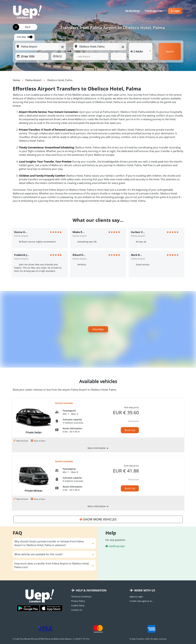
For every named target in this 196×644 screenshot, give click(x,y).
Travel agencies (154, 11)
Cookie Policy (78, 605)
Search (170, 52)
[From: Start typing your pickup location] (41, 47)
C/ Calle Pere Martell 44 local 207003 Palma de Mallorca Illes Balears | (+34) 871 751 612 (51, 639)
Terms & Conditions (81, 597)
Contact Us (77, 610)
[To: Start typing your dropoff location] (100, 47)
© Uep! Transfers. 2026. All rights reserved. (148, 639)
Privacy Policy (78, 601)
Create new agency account (142, 601)
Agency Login (136, 597)
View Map (98, 329)
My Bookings (133, 11)
